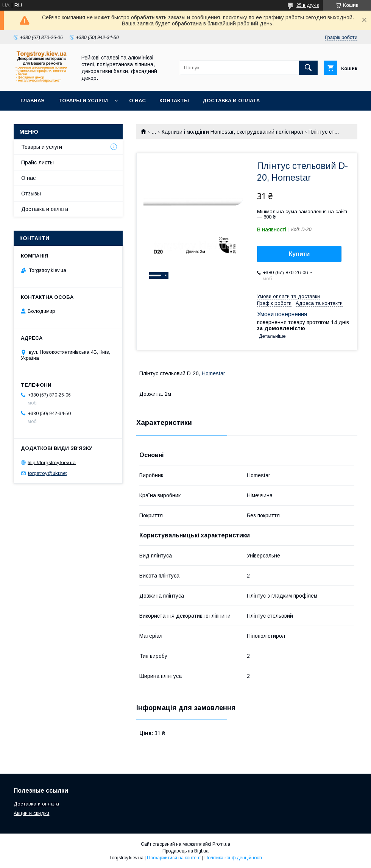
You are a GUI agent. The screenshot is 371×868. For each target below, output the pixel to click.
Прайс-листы (37, 162)
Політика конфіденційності (233, 858)
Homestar (214, 373)
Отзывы (31, 194)
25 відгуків (308, 5)
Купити (299, 254)
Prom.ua (221, 844)
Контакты (174, 101)
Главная (33, 101)
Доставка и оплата (231, 101)
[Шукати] (308, 68)
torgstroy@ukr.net (47, 473)
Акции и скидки (31, 813)
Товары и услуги (83, 101)
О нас (137, 101)
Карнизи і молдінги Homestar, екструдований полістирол (232, 132)
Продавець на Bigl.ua (185, 851)
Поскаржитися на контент (174, 858)
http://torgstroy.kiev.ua (52, 462)
